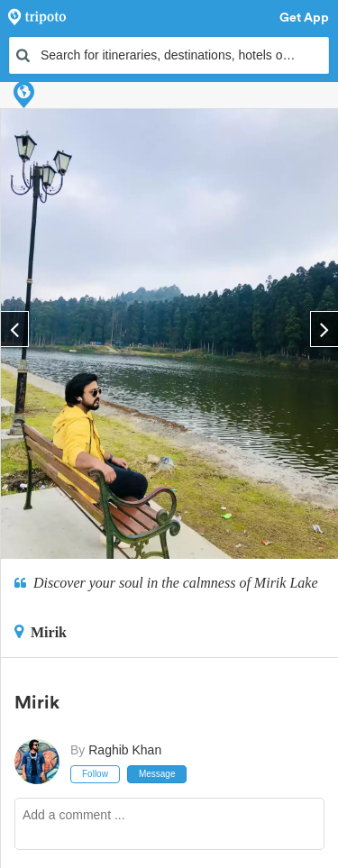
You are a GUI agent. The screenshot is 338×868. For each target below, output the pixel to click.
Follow (95, 774)
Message (157, 774)
